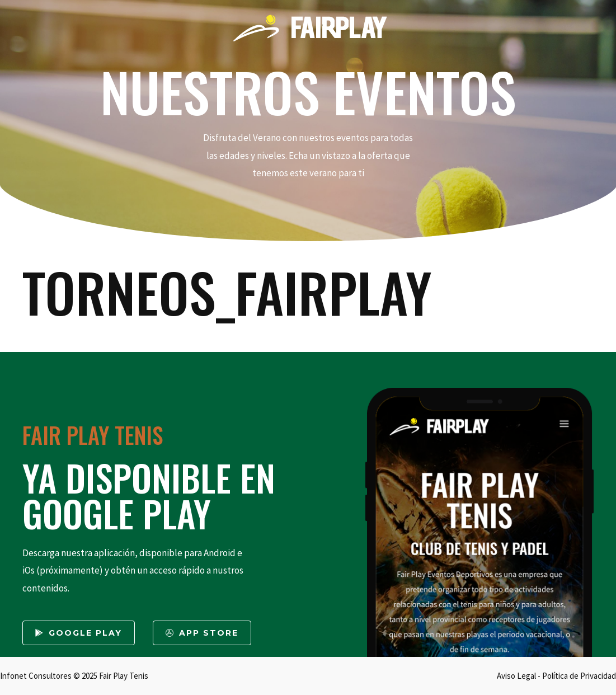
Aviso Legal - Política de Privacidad (556, 676)
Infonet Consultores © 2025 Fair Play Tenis (74, 676)
